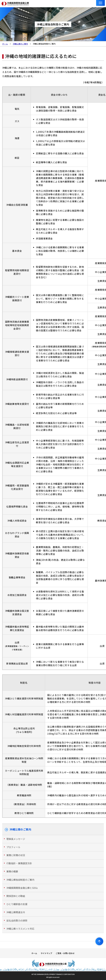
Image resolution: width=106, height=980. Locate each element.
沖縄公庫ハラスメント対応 (20, 929)
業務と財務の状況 (16, 855)
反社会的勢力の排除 (17, 920)
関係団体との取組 (16, 896)
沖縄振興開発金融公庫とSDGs (22, 888)
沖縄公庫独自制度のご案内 (20, 880)
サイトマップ (46, 953)
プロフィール (13, 847)
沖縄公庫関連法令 (16, 912)
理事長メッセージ (16, 839)
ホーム (34, 953)
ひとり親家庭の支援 (17, 904)
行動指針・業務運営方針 (19, 863)
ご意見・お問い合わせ (65, 953)
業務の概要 (12, 871)
